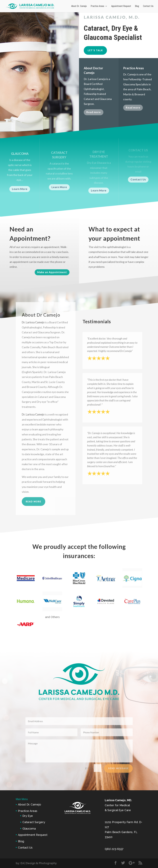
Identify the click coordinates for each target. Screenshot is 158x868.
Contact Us (148, 6)
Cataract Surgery (34, 822)
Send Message (118, 772)
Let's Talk (95, 50)
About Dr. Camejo (79, 6)
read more (34, 516)
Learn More (20, 189)
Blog (137, 6)
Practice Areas (97, 6)
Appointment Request (121, 6)
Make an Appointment (52, 272)
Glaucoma (29, 829)
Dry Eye (28, 816)
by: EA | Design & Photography (36, 863)
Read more (94, 114)
